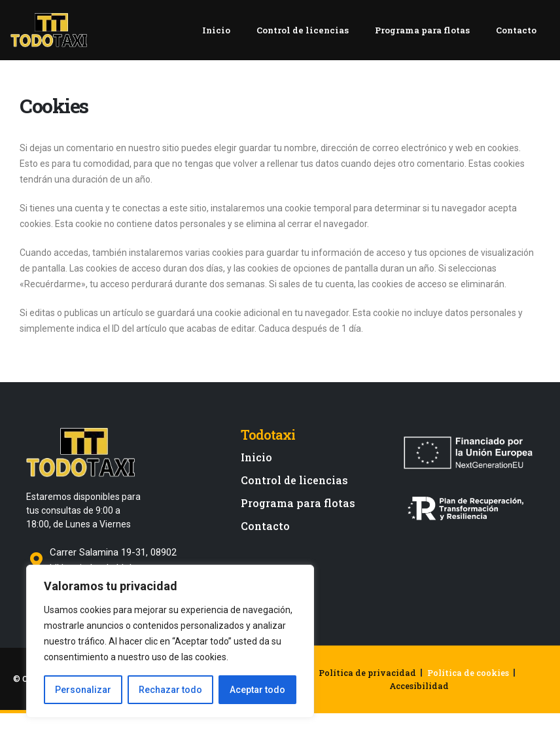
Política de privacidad (367, 688)
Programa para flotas (424, 38)
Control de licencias (301, 38)
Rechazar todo (170, 690)
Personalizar (83, 690)
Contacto (519, 38)
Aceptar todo (257, 690)
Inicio (213, 38)
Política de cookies (468, 688)
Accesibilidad (419, 701)
